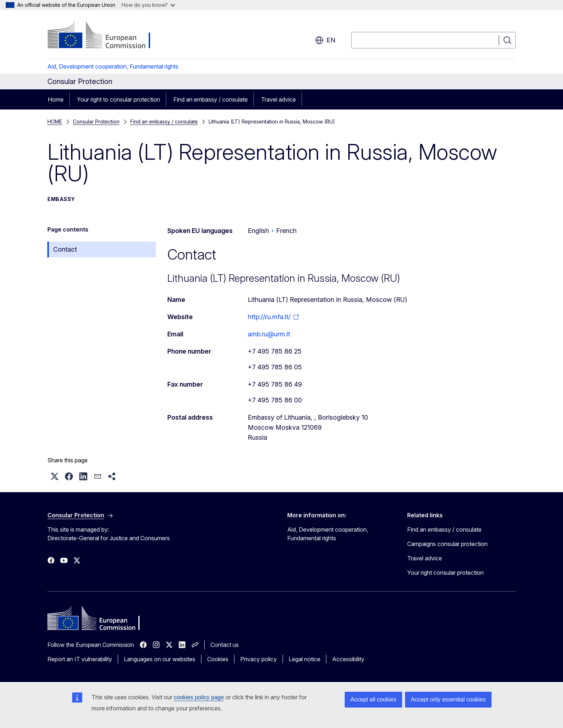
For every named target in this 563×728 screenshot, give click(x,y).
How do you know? (148, 5)
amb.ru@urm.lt (269, 334)
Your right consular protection (445, 573)
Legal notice (304, 659)
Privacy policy (259, 659)
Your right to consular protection (118, 99)
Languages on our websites (160, 659)
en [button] (325, 40)
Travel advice (278, 99)
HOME (55, 122)
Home (56, 99)
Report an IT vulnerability (80, 659)
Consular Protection (96, 122)
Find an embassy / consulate (211, 99)
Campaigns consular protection (447, 544)
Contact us (225, 645)
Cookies (218, 659)
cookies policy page (199, 697)
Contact (65, 249)
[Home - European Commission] (105, 36)
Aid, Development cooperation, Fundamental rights (113, 66)
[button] (55, 476)
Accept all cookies (373, 699)
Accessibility (348, 659)
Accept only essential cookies (448, 699)
